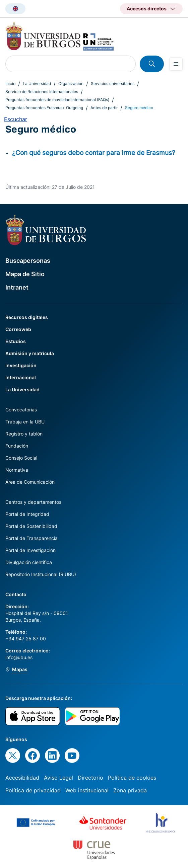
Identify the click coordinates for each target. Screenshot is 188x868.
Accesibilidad (22, 778)
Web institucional (87, 790)
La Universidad (37, 84)
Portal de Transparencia (32, 538)
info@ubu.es (19, 657)
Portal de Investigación (30, 550)
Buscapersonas (28, 261)
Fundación (17, 446)
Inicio (10, 84)
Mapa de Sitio (25, 274)
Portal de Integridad (27, 514)
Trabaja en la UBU (25, 422)
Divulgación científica (29, 562)
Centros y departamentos (33, 502)
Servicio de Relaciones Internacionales (42, 92)
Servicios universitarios (113, 84)
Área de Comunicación (30, 482)
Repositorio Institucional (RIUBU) (41, 574)
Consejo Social (21, 458)
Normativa (17, 470)
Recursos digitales (27, 317)
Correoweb (18, 329)
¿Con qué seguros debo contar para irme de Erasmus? (94, 153)
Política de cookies (132, 778)
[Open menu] (176, 64)
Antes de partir (104, 108)
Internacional (21, 377)
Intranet (17, 287)
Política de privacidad (33, 790)
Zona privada (130, 790)
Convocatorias (21, 410)
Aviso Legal (58, 778)
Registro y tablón (24, 434)
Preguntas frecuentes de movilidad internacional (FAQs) (57, 100)
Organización (71, 84)
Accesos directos (147, 9)
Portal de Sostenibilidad (31, 526)
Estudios (16, 341)
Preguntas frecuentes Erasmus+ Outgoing (44, 108)
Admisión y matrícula (30, 353)
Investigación (21, 365)
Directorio (90, 778)
